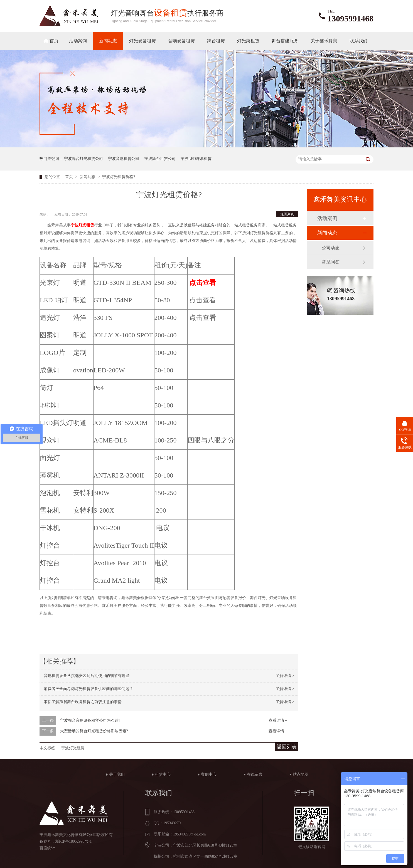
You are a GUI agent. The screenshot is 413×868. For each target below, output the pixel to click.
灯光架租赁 (248, 41)
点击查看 (203, 283)
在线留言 (255, 774)
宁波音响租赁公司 (124, 159)
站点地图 (301, 774)
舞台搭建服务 (285, 41)
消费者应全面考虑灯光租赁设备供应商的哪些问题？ (88, 689)
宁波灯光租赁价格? (119, 177)
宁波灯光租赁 (82, 225)
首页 (54, 41)
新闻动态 (108, 41)
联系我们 (358, 41)
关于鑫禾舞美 (324, 41)
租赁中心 (163, 774)
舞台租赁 (216, 41)
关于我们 (117, 774)
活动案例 (78, 41)
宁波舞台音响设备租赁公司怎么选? (90, 720)
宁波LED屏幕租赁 (196, 159)
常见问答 (331, 262)
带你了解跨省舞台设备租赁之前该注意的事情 (83, 702)
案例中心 (209, 774)
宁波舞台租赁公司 (160, 159)
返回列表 (287, 214)
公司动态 (331, 248)
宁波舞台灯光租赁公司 (83, 159)
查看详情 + (278, 720)
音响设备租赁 (181, 41)
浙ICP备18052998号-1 (73, 841)
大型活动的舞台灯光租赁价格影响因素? (94, 731)
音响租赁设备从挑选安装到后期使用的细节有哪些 (87, 676)
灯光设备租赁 (142, 41)
